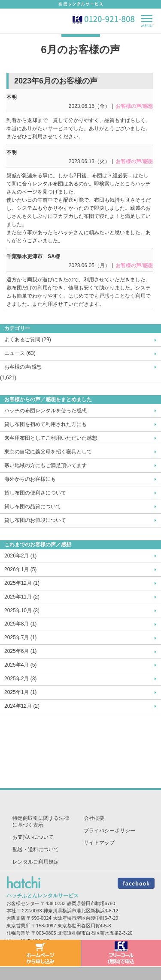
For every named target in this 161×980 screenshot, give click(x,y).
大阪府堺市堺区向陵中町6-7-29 (86, 918)
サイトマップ (99, 843)
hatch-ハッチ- (23, 21)
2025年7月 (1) (20, 637)
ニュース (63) (20, 353)
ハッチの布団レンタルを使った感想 (46, 411)
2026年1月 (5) (20, 569)
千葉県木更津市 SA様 (33, 256)
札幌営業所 (18, 933)
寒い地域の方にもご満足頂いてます (46, 465)
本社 (11, 911)
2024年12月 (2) (22, 706)
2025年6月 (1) (20, 651)
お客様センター (23, 903)
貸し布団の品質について (33, 506)
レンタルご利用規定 (36, 862)
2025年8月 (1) (20, 624)
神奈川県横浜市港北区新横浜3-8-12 (81, 911)
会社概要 (94, 818)
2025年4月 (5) (20, 665)
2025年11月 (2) (22, 597)
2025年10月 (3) (22, 611)
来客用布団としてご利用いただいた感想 (51, 438)
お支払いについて (33, 837)
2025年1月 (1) (20, 692)
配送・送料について (36, 849)
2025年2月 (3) (20, 679)
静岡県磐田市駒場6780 (91, 903)
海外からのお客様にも (30, 479)
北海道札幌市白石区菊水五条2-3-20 (95, 933)
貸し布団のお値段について (35, 520)
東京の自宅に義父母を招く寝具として (48, 452)
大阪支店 (16, 918)
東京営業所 (18, 926)
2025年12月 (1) (22, 583)
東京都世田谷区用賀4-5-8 (84, 926)
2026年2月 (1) (20, 556)
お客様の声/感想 (23, 367)
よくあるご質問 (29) (28, 340)
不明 (12, 97)
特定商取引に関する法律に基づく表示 (41, 822)
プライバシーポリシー (109, 831)
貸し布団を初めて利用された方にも (46, 424)
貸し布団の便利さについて (35, 493)
